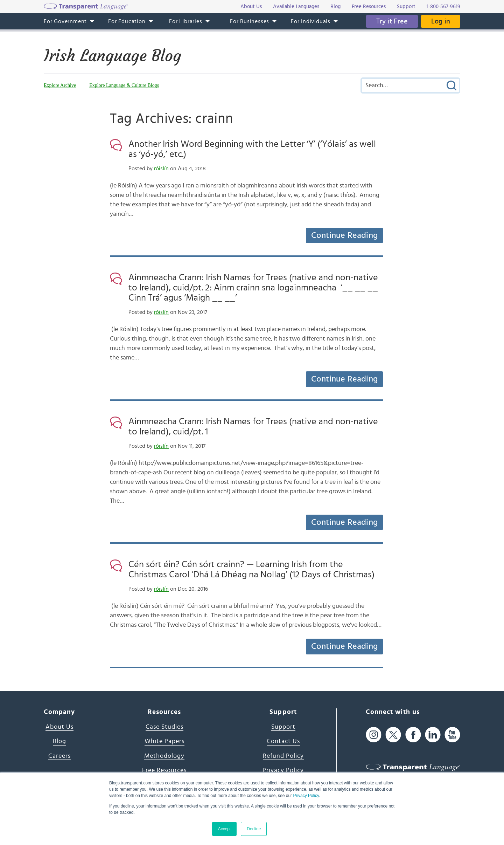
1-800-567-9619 (443, 6)
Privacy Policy (306, 796)
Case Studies (164, 727)
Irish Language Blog (114, 56)
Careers (59, 756)
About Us (59, 727)
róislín (161, 169)
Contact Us (283, 741)
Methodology (164, 756)
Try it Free (391, 21)
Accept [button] (225, 829)
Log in (440, 21)
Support (283, 727)
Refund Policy (283, 756)
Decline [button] (254, 829)
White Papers (164, 741)
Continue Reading (344, 235)
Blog (59, 741)
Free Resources (164, 770)
